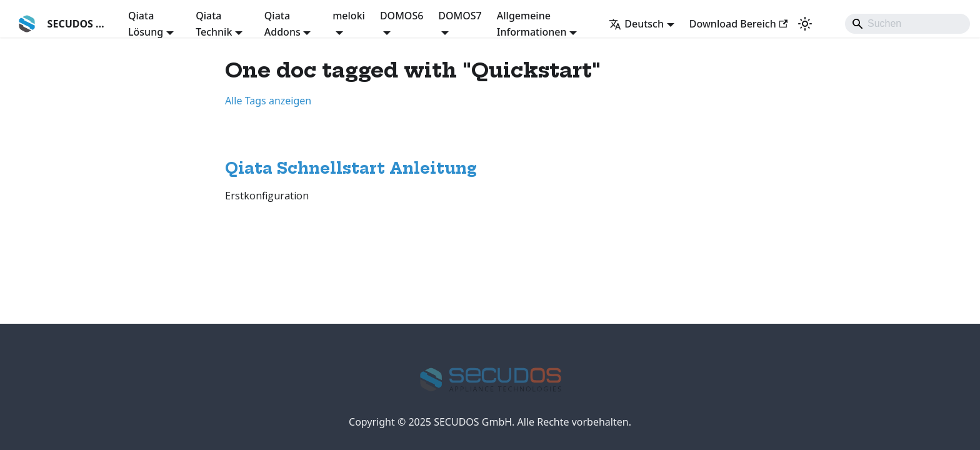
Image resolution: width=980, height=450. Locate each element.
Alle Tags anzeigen (268, 101)
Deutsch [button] (636, 24)
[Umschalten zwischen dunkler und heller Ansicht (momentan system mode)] (805, 24)
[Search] (907, 24)
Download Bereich (738, 24)
